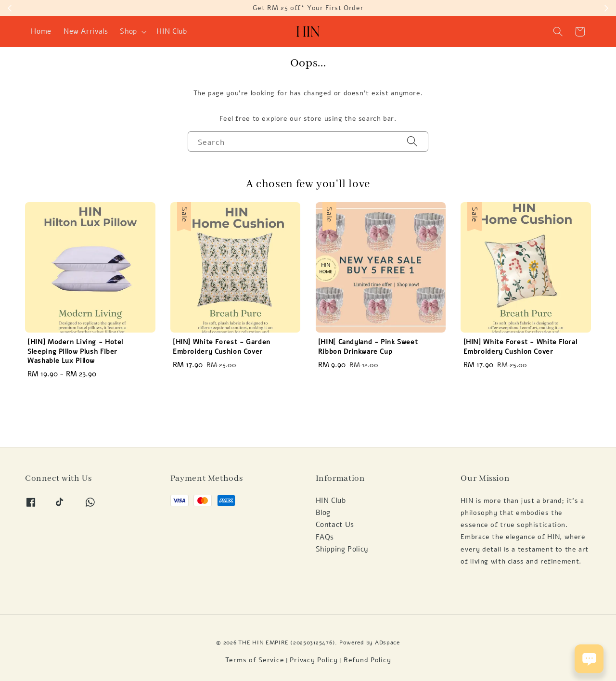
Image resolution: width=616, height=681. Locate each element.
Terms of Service (255, 660)
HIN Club (172, 31)
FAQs (325, 537)
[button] (558, 32)
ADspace (387, 642)
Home (41, 31)
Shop (128, 32)
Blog (323, 513)
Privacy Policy (314, 660)
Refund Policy (367, 660)
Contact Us (335, 525)
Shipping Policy (342, 549)
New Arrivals (86, 31)
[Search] (412, 141)
